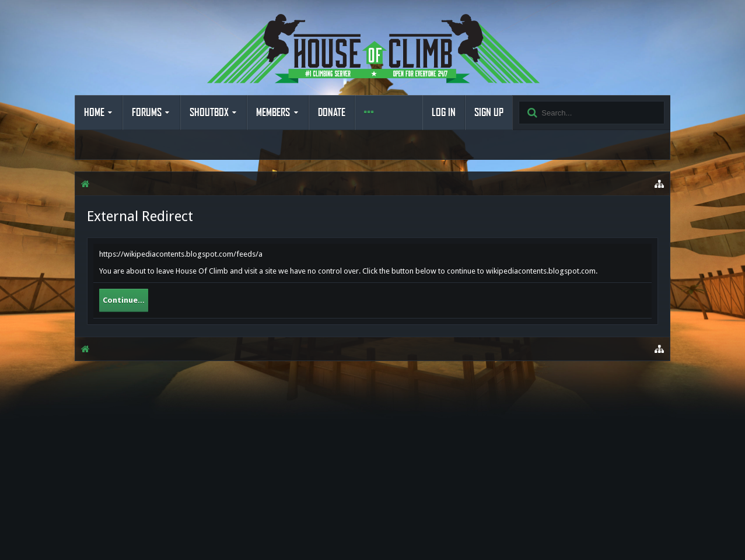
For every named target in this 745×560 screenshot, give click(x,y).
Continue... (124, 300)
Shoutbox (209, 113)
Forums (147, 113)
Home (94, 113)
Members (273, 113)
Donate (332, 113)
